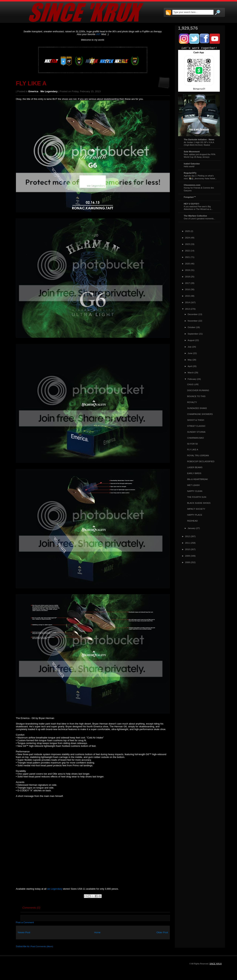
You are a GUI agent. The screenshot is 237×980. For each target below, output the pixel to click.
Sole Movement (192, 151)
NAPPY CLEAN (195, 491)
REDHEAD (192, 521)
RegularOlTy (190, 173)
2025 (188, 231)
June (190, 353)
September (193, 334)
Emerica (33, 91)
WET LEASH (193, 485)
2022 (188, 251)
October (192, 327)
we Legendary (49, 91)
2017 (188, 283)
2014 (188, 302)
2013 (188, 309)
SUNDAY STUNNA (196, 432)
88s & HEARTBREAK (198, 479)
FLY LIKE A (31, 83)
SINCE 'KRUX (216, 964)
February (192, 379)
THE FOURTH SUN (197, 497)
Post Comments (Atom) (42, 946)
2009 (188, 556)
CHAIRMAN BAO (196, 438)
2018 (188, 277)
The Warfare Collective (196, 216)
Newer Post (24, 932)
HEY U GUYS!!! (192, 204)
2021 (188, 257)
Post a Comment (25, 922)
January (192, 528)
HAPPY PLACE (195, 515)
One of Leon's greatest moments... (200, 219)
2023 (188, 244)
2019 (188, 270)
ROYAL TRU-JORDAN (198, 455)
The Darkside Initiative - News (199, 139)
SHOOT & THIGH (196, 420)
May (190, 360)
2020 (188, 264)
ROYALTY (192, 402)
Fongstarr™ (190, 197)
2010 (188, 549)
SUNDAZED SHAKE (197, 408)
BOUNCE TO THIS (196, 396)
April (190, 366)
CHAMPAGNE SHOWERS (200, 414)
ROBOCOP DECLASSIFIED (201, 461)
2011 (188, 543)
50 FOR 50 (192, 444)
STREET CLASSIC (196, 426)
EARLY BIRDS (194, 473)
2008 (188, 562)
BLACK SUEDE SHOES (199, 503)
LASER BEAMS (195, 467)
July (190, 347)
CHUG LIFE (193, 384)
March (191, 372)
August (191, 340)
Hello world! (189, 166)
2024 (188, 238)
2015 (188, 296)
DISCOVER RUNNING (198, 390)
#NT (98, 34)
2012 (188, 536)
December (193, 314)
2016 (188, 289)
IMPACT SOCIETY (196, 509)
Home (97, 932)
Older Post (162, 932)
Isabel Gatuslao (192, 164)
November (193, 321)
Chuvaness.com (192, 185)
